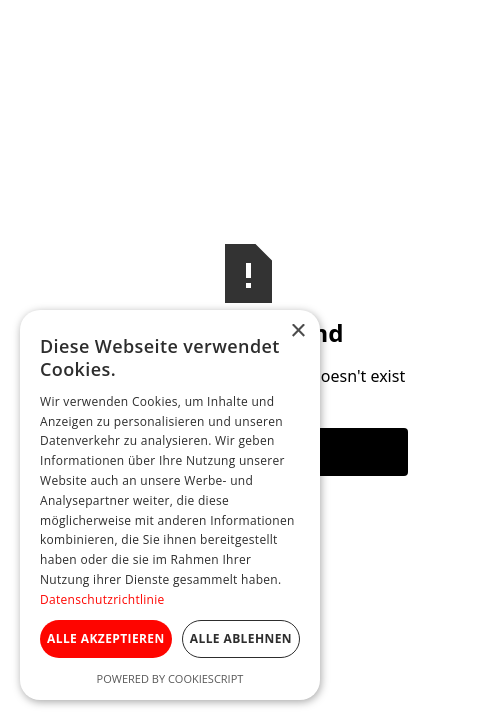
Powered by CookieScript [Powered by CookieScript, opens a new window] (170, 678)
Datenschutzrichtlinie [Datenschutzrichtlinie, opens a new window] (102, 599)
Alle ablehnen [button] (241, 638)
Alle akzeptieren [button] (106, 638)
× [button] (297, 331)
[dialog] (170, 505)
